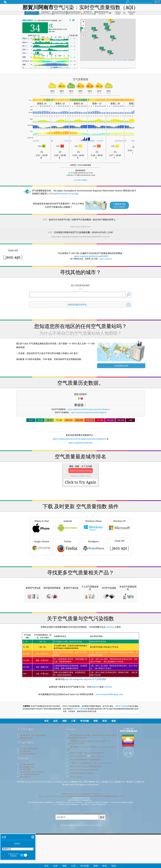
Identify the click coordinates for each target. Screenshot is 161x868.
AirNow (110, 725)
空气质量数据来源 (27, 862)
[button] (111, 21)
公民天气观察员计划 (78, 854)
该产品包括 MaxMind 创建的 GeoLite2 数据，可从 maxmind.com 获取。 (89, 840)
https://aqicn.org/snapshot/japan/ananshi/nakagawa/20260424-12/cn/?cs (80, 237)
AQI (29, 20)
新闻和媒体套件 (26, 836)
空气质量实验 (25, 849)
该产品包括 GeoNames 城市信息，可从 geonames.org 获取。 (91, 846)
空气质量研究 (25, 841)
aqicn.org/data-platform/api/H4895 (91, 256)
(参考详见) (80, 755)
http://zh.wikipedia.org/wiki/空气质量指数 (85, 778)
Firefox (68, 579)
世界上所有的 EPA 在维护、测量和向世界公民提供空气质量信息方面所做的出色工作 (92, 834)
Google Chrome (42, 579)
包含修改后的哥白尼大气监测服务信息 (85, 858)
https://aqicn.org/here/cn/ (80, 227)
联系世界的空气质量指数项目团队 (33, 833)
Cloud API (119, 579)
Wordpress (93, 579)
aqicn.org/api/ (105, 259)
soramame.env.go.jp (67, 193)
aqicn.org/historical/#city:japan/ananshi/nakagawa (89, 409)
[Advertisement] (80, 465)
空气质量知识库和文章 (29, 847)
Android (68, 559)
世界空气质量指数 (122, 805)
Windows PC (119, 559)
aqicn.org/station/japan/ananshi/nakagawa (89, 412)
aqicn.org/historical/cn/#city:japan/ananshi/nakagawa (80, 439)
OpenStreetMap (122, 60)
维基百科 (95, 785)
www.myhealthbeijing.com (109, 793)
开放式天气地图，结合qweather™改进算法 (87, 851)
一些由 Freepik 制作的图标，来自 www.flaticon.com (91, 861)
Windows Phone (93, 559)
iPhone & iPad (42, 559)
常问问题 (23, 857)
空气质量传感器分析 (28, 852)
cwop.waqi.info (97, 854)
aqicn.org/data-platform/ (81, 443)
